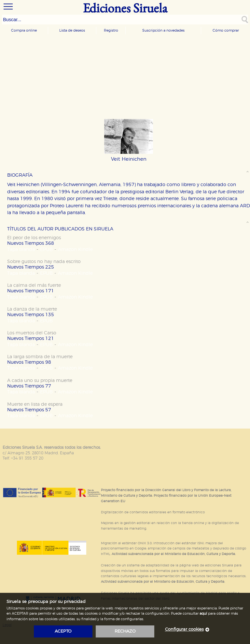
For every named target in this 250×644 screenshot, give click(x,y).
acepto (63, 631)
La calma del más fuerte (34, 285)
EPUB (46, 249)
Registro (111, 30)
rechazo (125, 631)
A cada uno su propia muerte (40, 381)
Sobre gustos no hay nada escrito (44, 262)
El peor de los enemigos (34, 238)
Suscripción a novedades (163, 30)
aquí (203, 614)
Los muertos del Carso (32, 333)
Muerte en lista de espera (35, 404)
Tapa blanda (21, 249)
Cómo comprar (226, 30)
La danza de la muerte (32, 309)
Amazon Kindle (75, 249)
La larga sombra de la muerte (40, 357)
